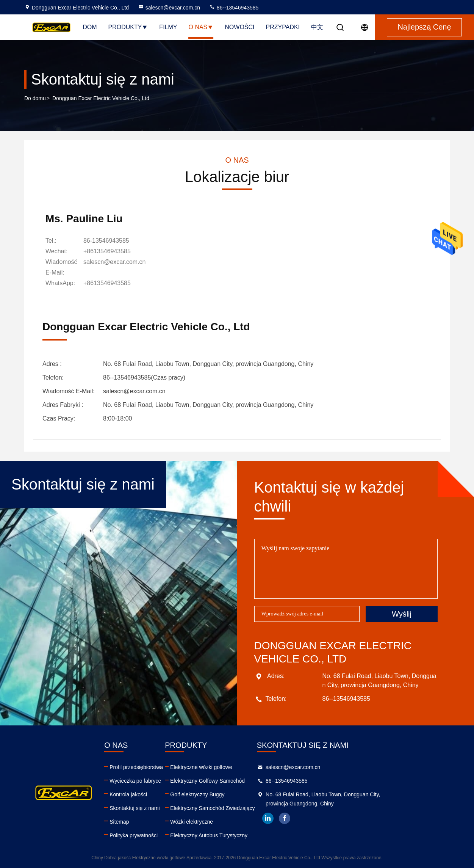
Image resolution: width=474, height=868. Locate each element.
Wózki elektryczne (235, 822)
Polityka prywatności (155, 835)
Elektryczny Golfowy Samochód (251, 781)
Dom (90, 27)
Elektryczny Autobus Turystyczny (252, 835)
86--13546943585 (234, 8)
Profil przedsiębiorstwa (158, 767)
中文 (317, 27)
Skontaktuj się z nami (156, 808)
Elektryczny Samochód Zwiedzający (256, 808)
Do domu (35, 98)
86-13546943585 (106, 241)
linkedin (333, 818)
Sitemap (141, 822)
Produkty (128, 27)
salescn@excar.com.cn (169, 8)
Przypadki (283, 27)
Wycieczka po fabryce (157, 781)
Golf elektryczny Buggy (240, 794)
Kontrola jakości (150, 794)
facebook (349, 818)
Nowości (239, 27)
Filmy (168, 27)
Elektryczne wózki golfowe (244, 767)
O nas (201, 27)
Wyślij (402, 614)
